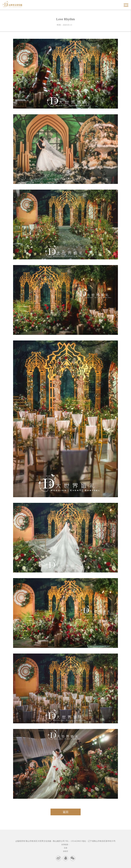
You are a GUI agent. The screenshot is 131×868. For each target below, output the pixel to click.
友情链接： (66, 845)
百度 (66, 848)
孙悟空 (66, 851)
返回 (66, 812)
